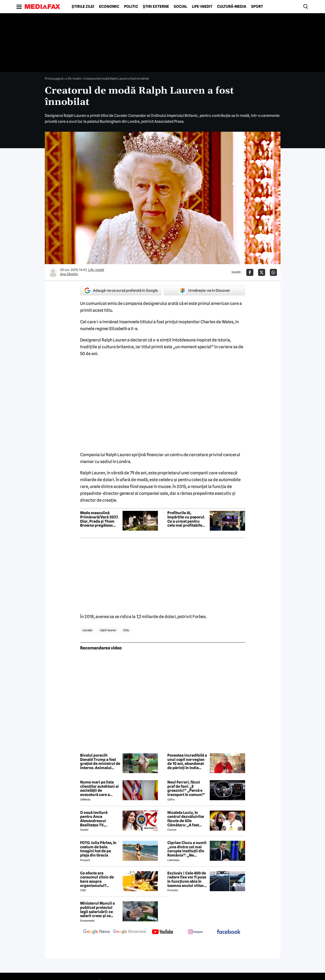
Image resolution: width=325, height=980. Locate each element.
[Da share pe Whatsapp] (273, 272)
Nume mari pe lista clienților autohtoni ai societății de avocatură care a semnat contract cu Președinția (99, 788)
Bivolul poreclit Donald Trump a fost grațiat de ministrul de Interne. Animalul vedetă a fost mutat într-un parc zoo (100, 762)
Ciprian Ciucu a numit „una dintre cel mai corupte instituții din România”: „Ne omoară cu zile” (187, 849)
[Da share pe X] (262, 272)
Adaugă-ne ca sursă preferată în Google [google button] (121, 291)
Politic (131, 7)
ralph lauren (108, 630)
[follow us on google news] (97, 932)
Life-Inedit (202, 7)
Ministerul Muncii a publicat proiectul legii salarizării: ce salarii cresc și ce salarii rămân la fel (97, 910)
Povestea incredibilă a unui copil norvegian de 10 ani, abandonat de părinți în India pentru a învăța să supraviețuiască (187, 762)
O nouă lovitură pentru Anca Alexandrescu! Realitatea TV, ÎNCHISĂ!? (94, 819)
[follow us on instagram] (196, 932)
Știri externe (156, 7)
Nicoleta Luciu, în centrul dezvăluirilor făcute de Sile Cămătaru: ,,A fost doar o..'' (186, 819)
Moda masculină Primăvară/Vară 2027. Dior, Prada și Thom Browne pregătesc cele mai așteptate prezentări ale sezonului (99, 519)
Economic (109, 7)
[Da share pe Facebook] (250, 272)
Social (180, 7)
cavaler (88, 630)
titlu (126, 630)
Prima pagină (54, 78)
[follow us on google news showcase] (130, 932)
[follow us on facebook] (229, 932)
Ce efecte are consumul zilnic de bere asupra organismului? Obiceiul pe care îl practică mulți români (100, 879)
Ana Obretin (69, 274)
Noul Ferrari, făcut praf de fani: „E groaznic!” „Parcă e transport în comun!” (186, 788)
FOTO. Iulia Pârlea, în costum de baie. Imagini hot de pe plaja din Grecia (98, 849)
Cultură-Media (232, 7)
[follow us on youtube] (163, 932)
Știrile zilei (83, 7)
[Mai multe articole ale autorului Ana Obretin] (53, 272)
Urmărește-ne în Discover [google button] (204, 291)
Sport (257, 7)
